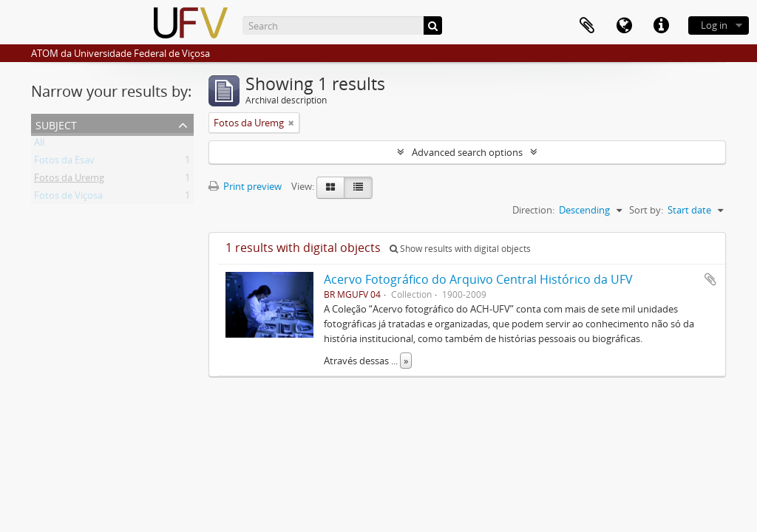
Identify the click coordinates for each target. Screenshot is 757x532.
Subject (56, 124)
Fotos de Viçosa (68, 198)
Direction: (533, 210)
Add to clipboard (710, 279)
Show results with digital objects (460, 249)
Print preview (245, 186)
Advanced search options (467, 152)
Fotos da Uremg (69, 180)
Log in (714, 25)
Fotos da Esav (64, 163)
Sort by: (646, 210)
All (39, 145)
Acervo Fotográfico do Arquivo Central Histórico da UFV (478, 279)
